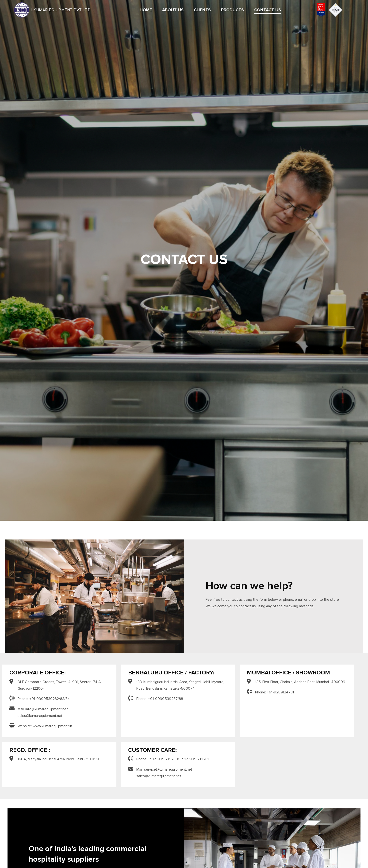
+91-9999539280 (163, 759)
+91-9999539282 (44, 699)
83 (62, 699)
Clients (202, 10)
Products (232, 10)
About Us (173, 10)
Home (146, 10)
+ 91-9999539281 (194, 759)
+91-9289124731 (280, 692)
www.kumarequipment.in (52, 726)
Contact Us (268, 10)
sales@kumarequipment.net (40, 716)
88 (181, 699)
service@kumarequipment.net (168, 769)
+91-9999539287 (163, 699)
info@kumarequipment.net (47, 709)
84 (68, 699)
